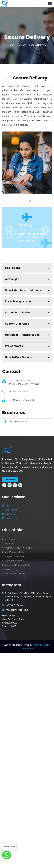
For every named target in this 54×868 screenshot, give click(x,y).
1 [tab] (30, 201)
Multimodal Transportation (27, 335)
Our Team (10, 510)
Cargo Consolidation (27, 313)
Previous (9, 229)
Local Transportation (27, 301)
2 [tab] (28, 201)
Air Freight (27, 225)
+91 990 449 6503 (18, 392)
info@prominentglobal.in (22, 400)
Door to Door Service (27, 357)
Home (11, 45)
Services (22, 45)
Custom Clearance (27, 324)
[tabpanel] (27, 163)
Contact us (10, 518)
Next (45, 229)
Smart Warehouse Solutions (27, 290)
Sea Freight (27, 268)
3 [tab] (26, 201)
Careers (8, 514)
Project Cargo (27, 346)
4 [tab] (24, 201)
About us (9, 505)
